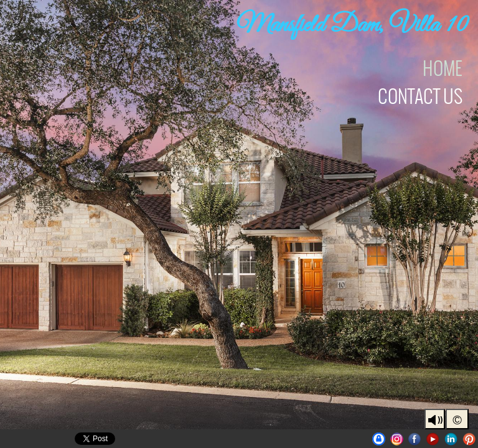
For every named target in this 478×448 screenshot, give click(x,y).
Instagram (397, 439)
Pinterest (469, 439)
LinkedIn (451, 439)
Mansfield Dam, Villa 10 (353, 26)
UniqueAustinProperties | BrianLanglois (379, 439)
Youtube (433, 439)
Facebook (415, 439)
